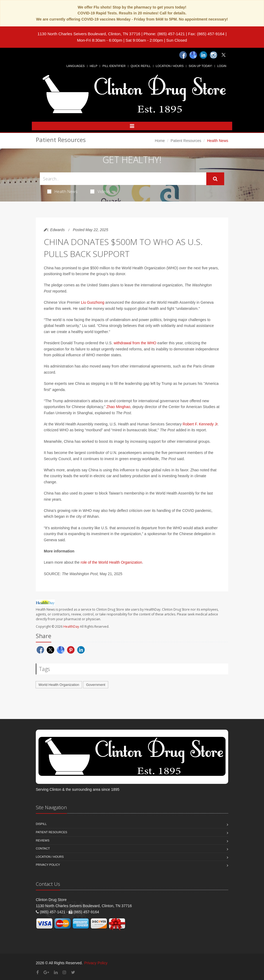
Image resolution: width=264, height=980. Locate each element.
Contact (43, 848)
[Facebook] (183, 55)
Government (96, 685)
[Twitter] (224, 55)
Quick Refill (141, 66)
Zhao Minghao (118, 407)
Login (222, 66)
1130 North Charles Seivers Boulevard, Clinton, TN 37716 (89, 34)
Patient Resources (186, 141)
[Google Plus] (46, 972)
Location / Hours (170, 66)
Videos (100, 191)
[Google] (193, 55)
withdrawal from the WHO (135, 343)
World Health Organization (59, 685)
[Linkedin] (203, 55)
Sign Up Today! (200, 66)
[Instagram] (213, 55)
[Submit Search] (215, 179)
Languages (75, 66)
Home (160, 141)
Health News (62, 191)
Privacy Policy (48, 865)
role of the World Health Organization (111, 562)
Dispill (41, 824)
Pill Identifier (114, 66)
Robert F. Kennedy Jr (200, 424)
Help (94, 66)
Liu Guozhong (93, 302)
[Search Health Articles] (123, 179)
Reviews (43, 840)
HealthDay (71, 627)
